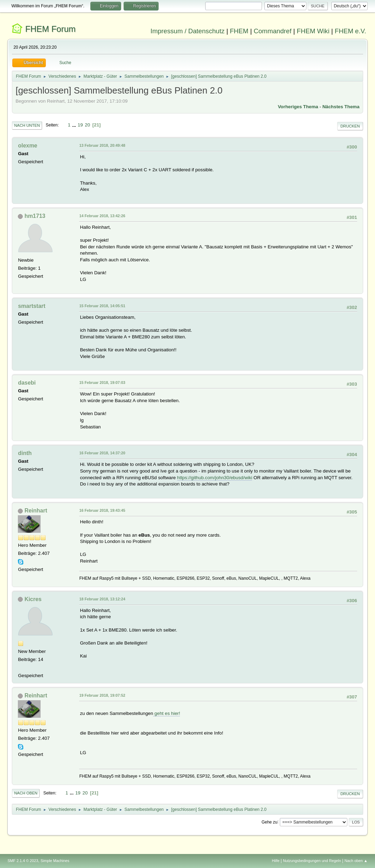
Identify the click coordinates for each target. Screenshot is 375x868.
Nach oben (26, 793)
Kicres (33, 599)
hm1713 (35, 216)
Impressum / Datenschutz (188, 31)
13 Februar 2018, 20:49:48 (102, 145)
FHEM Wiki (313, 31)
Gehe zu (269, 822)
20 (87, 125)
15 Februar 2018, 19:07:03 (102, 383)
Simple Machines (55, 861)
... (75, 125)
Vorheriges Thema (298, 107)
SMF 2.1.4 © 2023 (23, 861)
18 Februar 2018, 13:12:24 (102, 599)
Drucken (350, 126)
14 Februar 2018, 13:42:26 (102, 216)
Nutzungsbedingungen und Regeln (312, 861)
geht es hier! (166, 713)
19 (80, 125)
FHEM (239, 31)
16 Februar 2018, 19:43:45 (102, 510)
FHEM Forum (50, 29)
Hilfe (276, 861)
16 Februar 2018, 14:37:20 (102, 453)
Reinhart (36, 511)
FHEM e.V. (350, 31)
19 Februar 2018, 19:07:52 (102, 695)
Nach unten (27, 125)
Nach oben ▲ (356, 861)
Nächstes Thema (341, 107)
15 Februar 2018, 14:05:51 (102, 306)
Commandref (273, 31)
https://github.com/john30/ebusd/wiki (215, 478)
